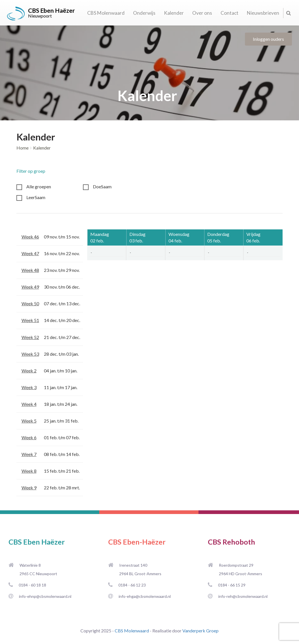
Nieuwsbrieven (263, 13)
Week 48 (30, 270)
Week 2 (29, 371)
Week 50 (30, 303)
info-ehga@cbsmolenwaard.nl (145, 596)
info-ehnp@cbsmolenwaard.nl (45, 596)
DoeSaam (102, 186)
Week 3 (29, 387)
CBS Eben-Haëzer (137, 542)
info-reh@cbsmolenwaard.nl (243, 596)
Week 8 (29, 471)
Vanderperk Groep (200, 631)
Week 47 (30, 253)
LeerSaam (36, 197)
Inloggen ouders (268, 39)
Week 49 (30, 287)
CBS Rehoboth (231, 542)
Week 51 (30, 320)
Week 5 (29, 421)
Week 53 (30, 354)
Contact (229, 13)
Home (23, 148)
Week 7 (29, 454)
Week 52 (30, 337)
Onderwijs (144, 13)
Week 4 (29, 404)
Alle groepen (39, 186)
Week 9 (29, 488)
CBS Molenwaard (106, 13)
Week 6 (29, 437)
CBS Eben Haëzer (37, 542)
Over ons (202, 13)
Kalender (174, 13)
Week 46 (30, 237)
